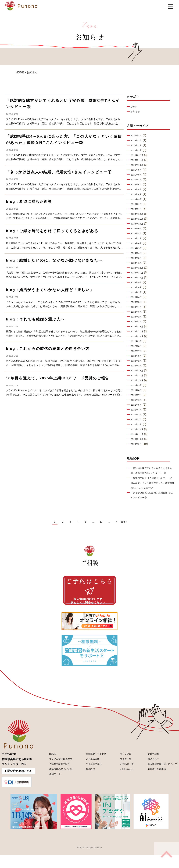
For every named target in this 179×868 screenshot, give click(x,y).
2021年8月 (137, 390)
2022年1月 (137, 366)
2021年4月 (137, 410)
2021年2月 (137, 420)
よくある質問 (89, 773)
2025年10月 (138, 165)
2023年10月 (138, 278)
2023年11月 (138, 273)
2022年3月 (137, 356)
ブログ (135, 107)
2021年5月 (137, 405)
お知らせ (136, 112)
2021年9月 (137, 385)
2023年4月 (137, 307)
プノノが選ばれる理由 (58, 773)
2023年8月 (137, 287)
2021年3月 (137, 415)
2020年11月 (138, 434)
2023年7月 (137, 292)
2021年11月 (138, 376)
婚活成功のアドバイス (58, 785)
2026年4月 (137, 136)
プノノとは (122, 767)
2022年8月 (137, 346)
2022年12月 (138, 327)
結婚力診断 (148, 767)
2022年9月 (137, 341)
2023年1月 (137, 322)
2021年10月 (138, 380)
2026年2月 (137, 145)
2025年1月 (137, 209)
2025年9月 (137, 170)
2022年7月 (137, 351)
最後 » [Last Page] (124, 527)
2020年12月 (138, 429)
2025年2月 (137, 204)
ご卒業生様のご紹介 (57, 779)
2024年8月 (137, 234)
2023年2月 (137, 317)
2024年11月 (138, 219)
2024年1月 (137, 263)
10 (101, 527)
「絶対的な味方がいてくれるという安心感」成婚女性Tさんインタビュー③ (152, 473)
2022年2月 (137, 361)
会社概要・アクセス (94, 767)
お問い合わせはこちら (19, 784)
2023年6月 (137, 297)
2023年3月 (137, 312)
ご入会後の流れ (91, 779)
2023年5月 (137, 302)
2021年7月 (137, 395)
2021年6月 (137, 400)
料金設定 (87, 785)
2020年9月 (137, 444)
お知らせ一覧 (124, 779)
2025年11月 (138, 160)
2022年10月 (138, 336)
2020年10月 (138, 439)
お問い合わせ (124, 785)
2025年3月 (137, 199)
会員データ (51, 791)
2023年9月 (137, 283)
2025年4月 (137, 194)
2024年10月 (138, 224)
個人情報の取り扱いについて (159, 779)
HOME (20, 72)
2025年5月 (137, 190)
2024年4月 (137, 253)
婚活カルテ (148, 773)
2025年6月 (137, 185)
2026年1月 (137, 150)
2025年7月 (137, 180)
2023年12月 (138, 268)
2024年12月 (138, 214)
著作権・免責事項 (152, 785)
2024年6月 (137, 243)
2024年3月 (137, 258)
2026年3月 (137, 141)
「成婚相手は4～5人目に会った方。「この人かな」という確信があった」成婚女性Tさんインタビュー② (153, 488)
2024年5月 (137, 248)
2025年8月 (137, 175)
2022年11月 (138, 331)
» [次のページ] (116, 527)
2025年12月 (138, 155)
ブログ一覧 (122, 773)
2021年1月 (137, 424)
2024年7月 (137, 238)
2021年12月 (138, 371)
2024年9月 (137, 229)
